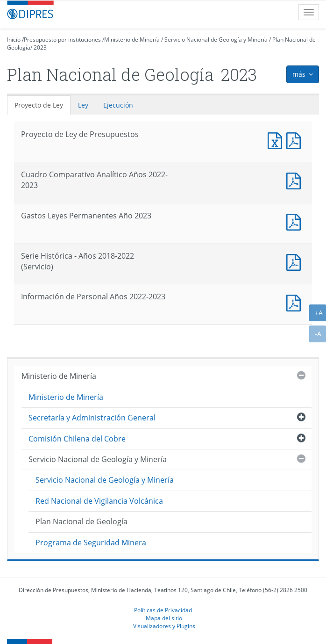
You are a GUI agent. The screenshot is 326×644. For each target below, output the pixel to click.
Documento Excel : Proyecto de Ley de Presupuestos (277, 140)
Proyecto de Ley (39, 105)
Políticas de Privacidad (163, 610)
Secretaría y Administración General (92, 418)
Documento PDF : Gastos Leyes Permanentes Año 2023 (296, 221)
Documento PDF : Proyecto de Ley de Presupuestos (296, 140)
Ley (83, 105)
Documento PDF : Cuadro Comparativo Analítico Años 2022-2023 (296, 180)
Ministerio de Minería (132, 40)
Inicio (14, 40)
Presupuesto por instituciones (62, 40)
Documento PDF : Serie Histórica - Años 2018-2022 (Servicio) (296, 261)
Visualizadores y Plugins (164, 626)
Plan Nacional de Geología (81, 521)
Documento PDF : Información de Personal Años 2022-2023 (296, 302)
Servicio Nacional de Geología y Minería (216, 40)
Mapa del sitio (164, 618)
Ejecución (118, 105)
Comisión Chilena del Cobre (77, 439)
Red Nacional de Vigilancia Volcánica (99, 501)
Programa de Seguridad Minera (91, 543)
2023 (40, 47)
